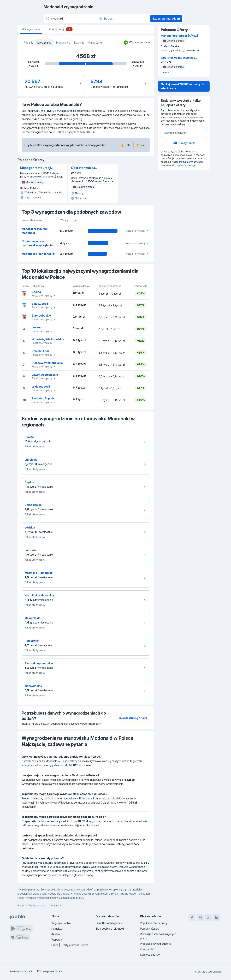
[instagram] (200, 918)
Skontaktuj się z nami (133, 718)
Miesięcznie (44, 43)
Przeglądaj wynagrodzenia (156, 944)
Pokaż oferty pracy (137, 231)
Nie (140, 145)
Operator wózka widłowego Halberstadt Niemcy (89, 168)
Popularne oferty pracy (154, 923)
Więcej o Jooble (61, 923)
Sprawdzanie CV (150, 955)
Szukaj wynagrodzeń (166, 19)
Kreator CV (147, 949)
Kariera (56, 934)
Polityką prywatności (190, 162)
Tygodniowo (63, 43)
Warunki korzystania (21, 971)
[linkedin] (217, 918)
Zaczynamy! (184, 143)
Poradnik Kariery (150, 929)
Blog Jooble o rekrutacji (110, 929)
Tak (125, 145)
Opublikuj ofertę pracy (109, 923)
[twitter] (208, 918)
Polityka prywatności (50, 971)
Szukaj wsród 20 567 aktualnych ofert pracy (183, 86)
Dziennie (79, 43)
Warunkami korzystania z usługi (178, 165)
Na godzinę (95, 43)
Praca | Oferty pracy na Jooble (70, 945)
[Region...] (123, 19)
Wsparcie (57, 940)
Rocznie (28, 43)
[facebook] (192, 918)
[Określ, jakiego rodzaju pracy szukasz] (70, 19)
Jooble (217, 972)
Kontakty (57, 929)
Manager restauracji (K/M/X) (36, 168)
